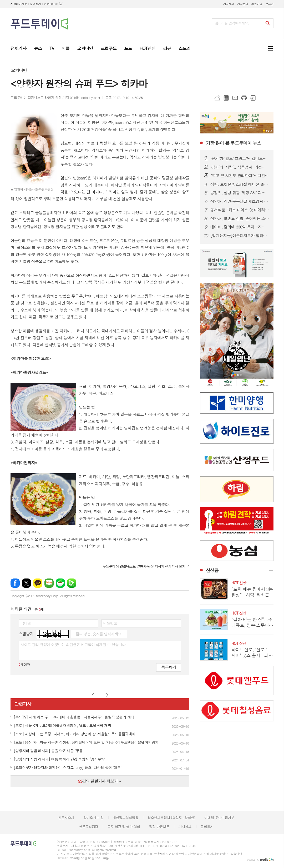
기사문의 (243, 4)
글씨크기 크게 (262, 98)
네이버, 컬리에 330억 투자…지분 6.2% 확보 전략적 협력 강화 (240, 227)
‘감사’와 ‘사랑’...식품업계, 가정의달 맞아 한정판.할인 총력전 (240, 167)
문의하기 (207, 827)
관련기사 (23, 704)
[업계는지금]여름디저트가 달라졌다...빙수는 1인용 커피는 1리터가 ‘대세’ (240, 236)
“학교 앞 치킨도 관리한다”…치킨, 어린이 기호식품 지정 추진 (240, 176)
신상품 (212, 570)
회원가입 (257, 4)
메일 (235, 98)
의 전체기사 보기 (144, 566)
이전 (93, 695)
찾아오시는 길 (93, 818)
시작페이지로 (19, 4)
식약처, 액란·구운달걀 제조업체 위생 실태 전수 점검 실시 (240, 201)
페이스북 (15, 583)
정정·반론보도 (159, 827)
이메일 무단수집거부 (219, 818)
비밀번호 (110, 623)
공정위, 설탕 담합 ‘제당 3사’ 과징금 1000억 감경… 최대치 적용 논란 (240, 193)
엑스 (26, 583)
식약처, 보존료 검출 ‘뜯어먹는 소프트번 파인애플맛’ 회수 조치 (240, 218)
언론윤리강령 (88, 827)
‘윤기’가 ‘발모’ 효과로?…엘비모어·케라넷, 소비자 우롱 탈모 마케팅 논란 (240, 158)
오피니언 (19, 70)
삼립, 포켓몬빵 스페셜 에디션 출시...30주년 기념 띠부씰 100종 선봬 (240, 184)
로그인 (269, 4)
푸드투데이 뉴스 (234, 143)
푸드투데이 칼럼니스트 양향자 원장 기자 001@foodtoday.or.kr (55, 98)
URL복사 (217, 98)
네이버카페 (60, 583)
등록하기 (169, 667)
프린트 (244, 98)
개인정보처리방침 (125, 818)
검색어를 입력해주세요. (232, 23)
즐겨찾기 (35, 4)
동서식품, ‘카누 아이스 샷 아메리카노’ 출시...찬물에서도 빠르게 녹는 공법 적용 (240, 210)
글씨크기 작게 (271, 98)
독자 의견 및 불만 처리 (124, 827)
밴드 (72, 583)
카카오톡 (38, 583)
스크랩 (253, 98)
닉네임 (26, 623)
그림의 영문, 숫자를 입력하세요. (97, 634)
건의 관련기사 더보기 (100, 781)
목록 (226, 98)
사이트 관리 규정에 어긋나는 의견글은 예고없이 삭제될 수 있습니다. (74, 645)
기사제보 (229, 4)
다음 (107, 695)
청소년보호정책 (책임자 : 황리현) (171, 818)
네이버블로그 (49, 583)
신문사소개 (66, 818)
